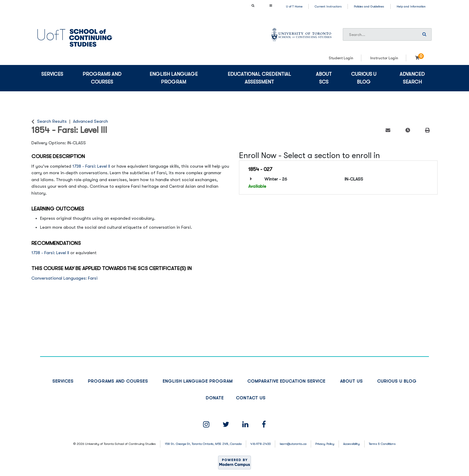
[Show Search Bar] (253, 6)
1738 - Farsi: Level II (91, 166)
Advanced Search (412, 78)
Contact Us (251, 398)
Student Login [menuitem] (341, 58)
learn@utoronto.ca (293, 444)
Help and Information (411, 6)
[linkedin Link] (245, 425)
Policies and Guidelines (369, 6)
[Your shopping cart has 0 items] (419, 58)
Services (52, 74)
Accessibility (351, 444)
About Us (351, 381)
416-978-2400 (261, 444)
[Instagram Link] (206, 425)
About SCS (324, 78)
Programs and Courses (102, 78)
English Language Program (174, 78)
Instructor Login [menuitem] (384, 58)
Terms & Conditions (382, 444)
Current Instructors (328, 6)
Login (396, 52)
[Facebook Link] (264, 425)
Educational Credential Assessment (259, 78)
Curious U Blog (397, 381)
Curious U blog (364, 78)
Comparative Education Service (286, 381)
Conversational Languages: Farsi (64, 278)
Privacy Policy (325, 444)
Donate (215, 398)
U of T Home (294, 6)
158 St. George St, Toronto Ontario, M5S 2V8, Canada (203, 444)
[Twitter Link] (226, 425)
